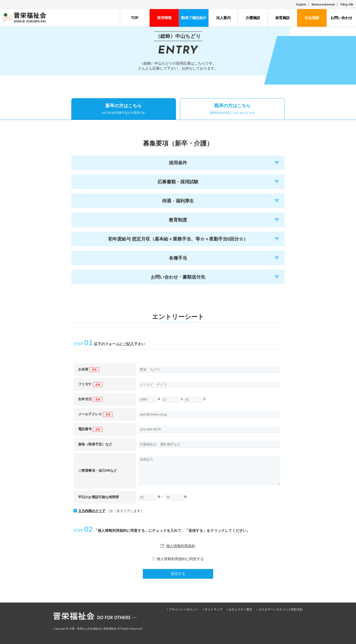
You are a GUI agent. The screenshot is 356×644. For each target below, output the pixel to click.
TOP (135, 18)
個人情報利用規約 (181, 546)
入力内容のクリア (92, 511)
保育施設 (282, 18)
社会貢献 (312, 18)
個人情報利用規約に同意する (180, 559)
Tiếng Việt (347, 5)
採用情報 (164, 18)
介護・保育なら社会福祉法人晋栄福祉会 (93, 629)
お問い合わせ (341, 18)
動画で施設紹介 (194, 18)
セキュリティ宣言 (240, 609)
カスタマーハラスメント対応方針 (281, 609)
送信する (178, 574)
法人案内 (223, 18)
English (301, 5)
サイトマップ (213, 609)
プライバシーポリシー (183, 609)
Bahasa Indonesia (323, 5)
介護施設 (253, 18)
